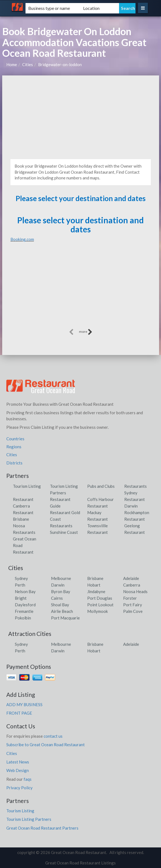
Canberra (132, 585)
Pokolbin (23, 618)
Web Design (18, 770)
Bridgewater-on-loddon (60, 64)
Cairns (57, 598)
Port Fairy (133, 605)
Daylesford (25, 605)
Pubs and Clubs (101, 486)
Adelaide (131, 578)
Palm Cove (133, 611)
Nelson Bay (25, 591)
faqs (28, 779)
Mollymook (98, 611)
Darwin (58, 585)
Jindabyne (96, 591)
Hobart (94, 585)
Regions (14, 447)
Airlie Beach (62, 611)
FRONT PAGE (19, 713)
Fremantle (24, 611)
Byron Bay (61, 591)
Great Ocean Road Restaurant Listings (80, 863)
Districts (14, 463)
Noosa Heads (135, 591)
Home (12, 64)
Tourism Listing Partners (29, 819)
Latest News (18, 762)
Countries (15, 439)
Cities (28, 64)
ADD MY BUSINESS (24, 704)
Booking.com (22, 239)
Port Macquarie (65, 618)
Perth (20, 585)
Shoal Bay (60, 605)
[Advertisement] (81, 117)
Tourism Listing (27, 486)
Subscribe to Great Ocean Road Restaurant (46, 745)
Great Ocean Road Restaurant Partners (42, 828)
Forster (130, 598)
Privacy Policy (19, 788)
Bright (21, 598)
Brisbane (95, 578)
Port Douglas (100, 598)
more (86, 332)
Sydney (21, 578)
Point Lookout (100, 605)
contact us (53, 736)
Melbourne (61, 578)
